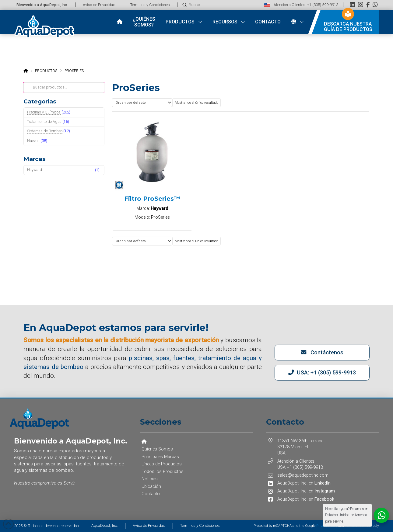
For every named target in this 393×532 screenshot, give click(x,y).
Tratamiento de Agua (44, 122)
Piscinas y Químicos (44, 112)
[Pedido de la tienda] (142, 103)
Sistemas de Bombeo (45, 131)
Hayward (35, 170)
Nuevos (33, 141)
